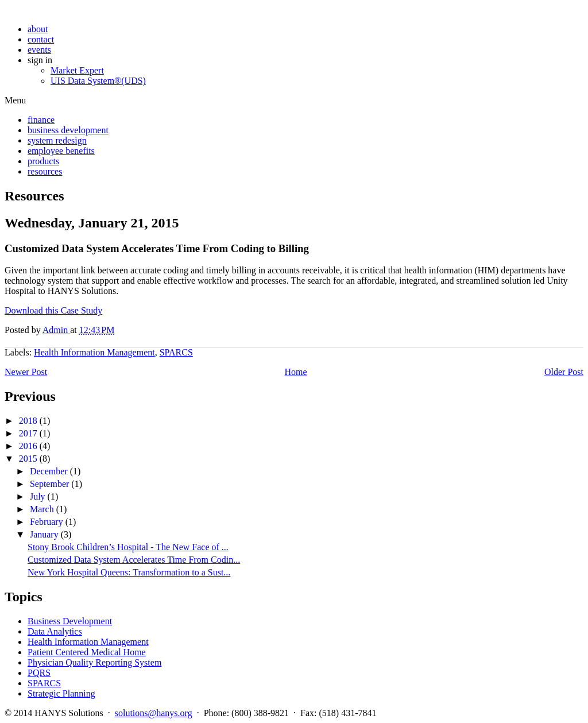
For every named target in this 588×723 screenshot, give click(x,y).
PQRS (39, 673)
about (38, 29)
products (43, 161)
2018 (28, 421)
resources (45, 171)
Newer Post (26, 372)
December (49, 471)
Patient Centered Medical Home (87, 652)
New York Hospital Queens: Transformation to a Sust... (129, 572)
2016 (28, 446)
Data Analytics (55, 631)
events (39, 50)
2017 (28, 433)
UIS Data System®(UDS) (98, 81)
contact (41, 39)
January (44, 534)
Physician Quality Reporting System (94, 662)
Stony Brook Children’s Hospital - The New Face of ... (128, 547)
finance (41, 120)
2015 (28, 459)
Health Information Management (94, 352)
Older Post (564, 372)
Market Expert (77, 70)
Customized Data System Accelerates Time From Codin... (134, 560)
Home (296, 372)
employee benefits (61, 151)
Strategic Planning (61, 693)
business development (68, 130)
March (42, 509)
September (49, 484)
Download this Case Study (53, 310)
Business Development (70, 621)
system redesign (57, 140)
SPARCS (176, 352)
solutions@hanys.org (154, 713)
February (47, 522)
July (38, 496)
